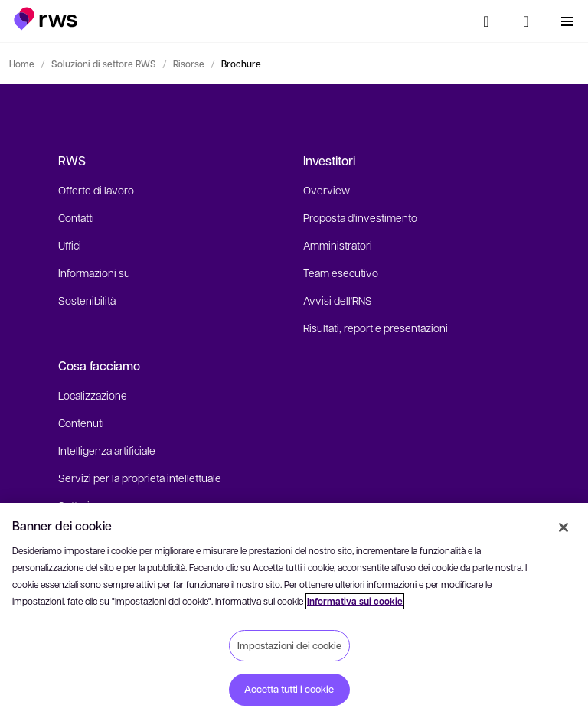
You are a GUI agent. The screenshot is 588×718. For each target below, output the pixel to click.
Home (22, 64)
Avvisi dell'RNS (338, 300)
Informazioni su (94, 273)
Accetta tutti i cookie (289, 689)
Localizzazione (93, 395)
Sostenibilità (87, 300)
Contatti (76, 217)
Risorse (189, 64)
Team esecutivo (341, 273)
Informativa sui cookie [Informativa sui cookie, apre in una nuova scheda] (355, 601)
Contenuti (81, 423)
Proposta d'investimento (360, 217)
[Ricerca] (486, 21)
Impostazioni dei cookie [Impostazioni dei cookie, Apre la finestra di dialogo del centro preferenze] (289, 645)
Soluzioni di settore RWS (104, 64)
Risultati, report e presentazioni (376, 328)
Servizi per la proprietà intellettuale (140, 478)
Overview (327, 190)
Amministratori (338, 245)
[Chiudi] (563, 527)
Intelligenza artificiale (107, 450)
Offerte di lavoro (96, 190)
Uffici (70, 245)
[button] (46, 19)
